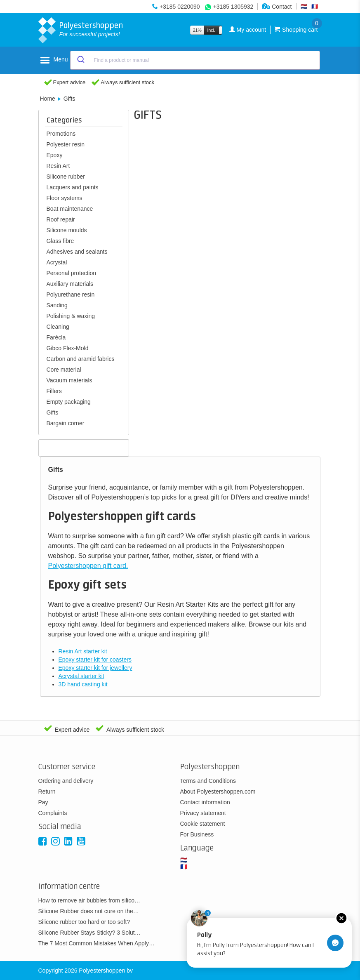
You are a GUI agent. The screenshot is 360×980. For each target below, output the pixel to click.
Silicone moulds (67, 230)
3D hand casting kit (83, 684)
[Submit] (80, 60)
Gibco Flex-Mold (68, 348)
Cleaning (58, 327)
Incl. (211, 30)
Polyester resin (66, 144)
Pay (43, 802)
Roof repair (61, 219)
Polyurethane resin (71, 294)
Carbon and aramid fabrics (81, 359)
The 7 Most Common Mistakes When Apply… (96, 943)
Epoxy (55, 155)
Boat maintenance (70, 209)
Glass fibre (60, 241)
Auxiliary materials (70, 284)
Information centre (69, 887)
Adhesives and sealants (77, 252)
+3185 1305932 (233, 7)
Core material (64, 370)
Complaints (53, 813)
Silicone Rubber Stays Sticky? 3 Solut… (89, 933)
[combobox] (195, 60)
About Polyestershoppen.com (218, 792)
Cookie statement (203, 824)
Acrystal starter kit (81, 676)
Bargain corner (66, 423)
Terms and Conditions (208, 781)
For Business (197, 834)
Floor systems (65, 198)
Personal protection (72, 273)
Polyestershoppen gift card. (88, 566)
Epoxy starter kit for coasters (95, 660)
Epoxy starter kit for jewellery (95, 668)
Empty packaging (69, 402)
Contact (277, 7)
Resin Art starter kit (83, 651)
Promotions (61, 134)
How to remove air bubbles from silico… (89, 900)
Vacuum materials (69, 380)
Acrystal (57, 262)
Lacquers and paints (73, 187)
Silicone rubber (66, 177)
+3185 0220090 (180, 7)
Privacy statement (203, 813)
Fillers (54, 391)
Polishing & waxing (71, 316)
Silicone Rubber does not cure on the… (89, 911)
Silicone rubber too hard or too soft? (84, 922)
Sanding (57, 305)
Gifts (53, 412)
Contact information (205, 802)
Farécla (56, 337)
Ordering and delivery (66, 781)
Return (47, 792)
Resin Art (58, 166)
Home (48, 99)
